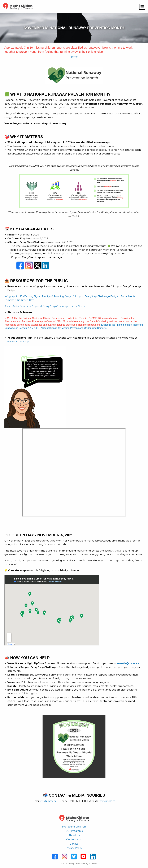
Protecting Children (74, 827)
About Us (74, 835)
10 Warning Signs (30, 296)
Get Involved (74, 840)
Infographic (11, 296)
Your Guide (78, 306)
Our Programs (74, 831)
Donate (74, 844)
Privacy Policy (74, 848)
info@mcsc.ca (49, 801)
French (74, 57)
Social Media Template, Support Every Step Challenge (36, 306)
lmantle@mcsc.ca (128, 663)
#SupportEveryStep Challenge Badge (95, 296)
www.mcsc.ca (107, 801)
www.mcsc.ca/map (18, 342)
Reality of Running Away (56, 296)
